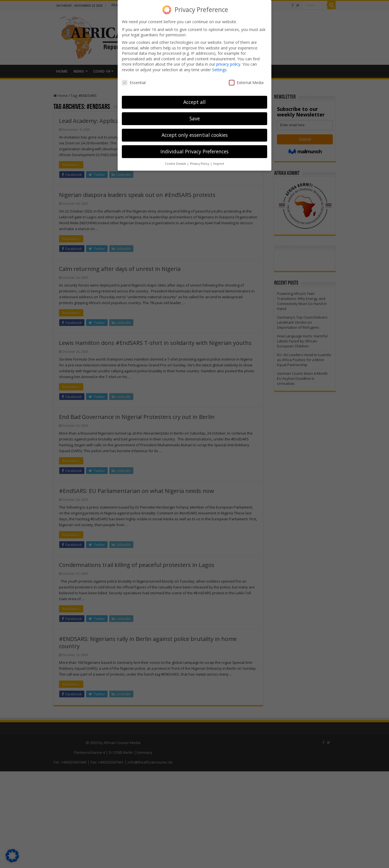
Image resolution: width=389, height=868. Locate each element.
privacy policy (228, 64)
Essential (134, 82)
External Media (246, 82)
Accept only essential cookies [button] (195, 135)
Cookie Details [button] (176, 164)
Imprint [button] (219, 164)
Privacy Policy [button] (200, 164)
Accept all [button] (194, 102)
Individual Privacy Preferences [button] (194, 151)
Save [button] (195, 118)
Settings (219, 70)
